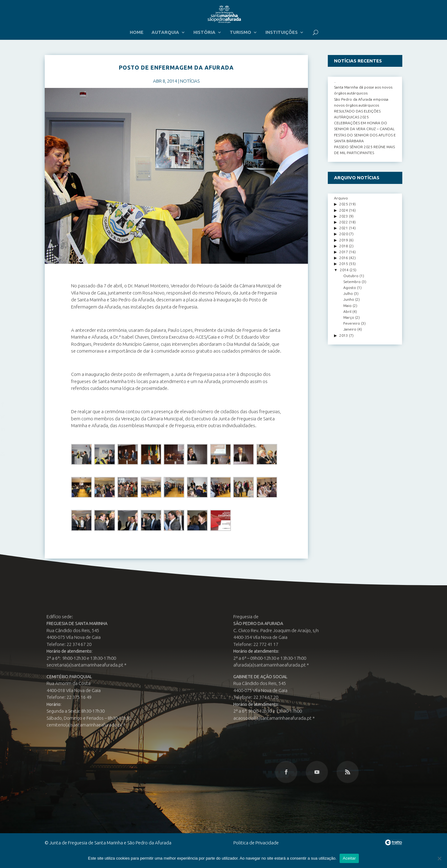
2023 (344, 216)
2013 (344, 335)
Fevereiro (352, 323)
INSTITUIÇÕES (282, 32)
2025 (344, 204)
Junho (349, 299)
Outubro (351, 276)
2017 (344, 252)
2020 (344, 234)
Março (349, 317)
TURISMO (240, 32)
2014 (344, 270)
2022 (344, 222)
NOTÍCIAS (190, 81)
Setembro (352, 282)
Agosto (350, 288)
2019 (344, 240)
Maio (348, 306)
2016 (344, 258)
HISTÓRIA (204, 32)
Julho (348, 293)
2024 (344, 210)
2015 (344, 264)
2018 (344, 246)
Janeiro (350, 329)
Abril (347, 311)
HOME (137, 32)
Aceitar (349, 858)
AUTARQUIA (165, 32)
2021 (344, 228)
